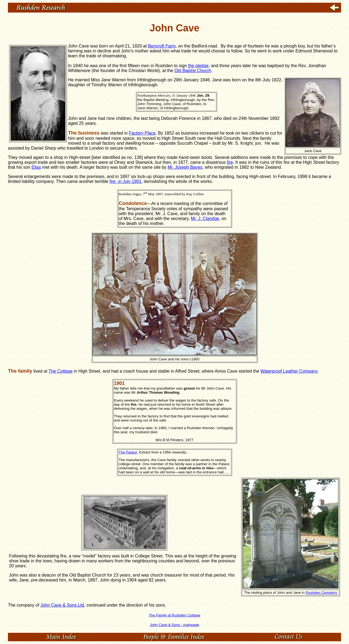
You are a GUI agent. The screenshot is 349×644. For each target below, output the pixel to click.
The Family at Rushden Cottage (174, 615)
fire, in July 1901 (126, 181)
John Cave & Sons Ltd (62, 605)
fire (230, 162)
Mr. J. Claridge (205, 219)
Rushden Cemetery (322, 593)
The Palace (128, 452)
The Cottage (60, 371)
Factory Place (142, 133)
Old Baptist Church (193, 71)
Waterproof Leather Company (289, 371)
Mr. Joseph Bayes (185, 167)
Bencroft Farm (162, 46)
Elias (36, 167)
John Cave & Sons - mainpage (174, 625)
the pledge (198, 66)
